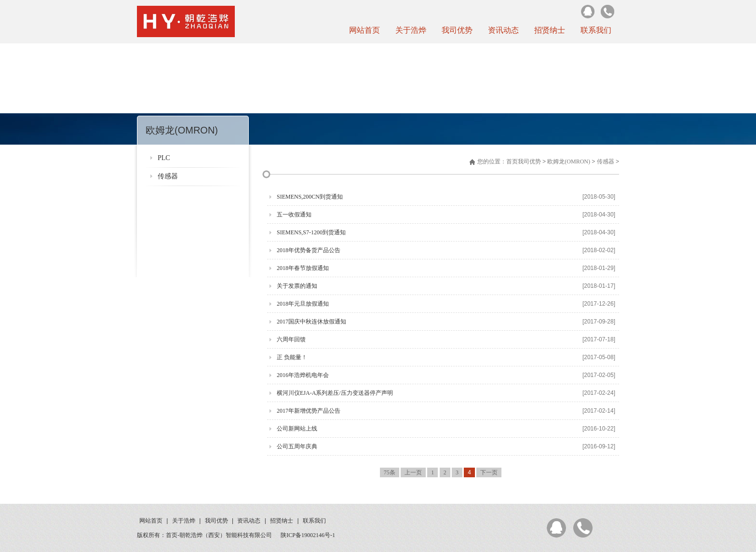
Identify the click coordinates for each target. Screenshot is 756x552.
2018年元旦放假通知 (303, 304)
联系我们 (596, 30)
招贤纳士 (550, 30)
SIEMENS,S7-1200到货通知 (311, 232)
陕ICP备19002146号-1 (308, 535)
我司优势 (457, 30)
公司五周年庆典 (297, 446)
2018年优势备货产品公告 (309, 250)
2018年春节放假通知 (303, 268)
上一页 (413, 472)
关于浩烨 (411, 30)
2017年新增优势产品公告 (309, 411)
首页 (512, 162)
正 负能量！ (292, 357)
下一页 (489, 472)
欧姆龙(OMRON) (569, 162)
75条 (390, 472)
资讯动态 (503, 30)
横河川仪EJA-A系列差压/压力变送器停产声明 (335, 393)
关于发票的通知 (297, 286)
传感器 (168, 176)
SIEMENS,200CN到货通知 (310, 197)
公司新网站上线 (297, 429)
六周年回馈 (291, 339)
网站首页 (364, 30)
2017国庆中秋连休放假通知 (311, 322)
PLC (164, 158)
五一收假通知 (294, 215)
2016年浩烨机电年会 (303, 375)
